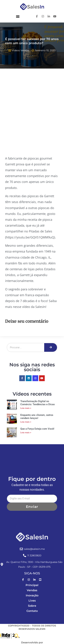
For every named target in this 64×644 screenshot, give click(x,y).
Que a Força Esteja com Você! (37, 429)
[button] (18, 16)
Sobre (32, 606)
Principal (32, 585)
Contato (32, 611)
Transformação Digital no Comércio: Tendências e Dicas (38, 403)
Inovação (32, 595)
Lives (32, 601)
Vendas (32, 590)
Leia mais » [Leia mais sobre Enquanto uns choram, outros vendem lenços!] (26, 422)
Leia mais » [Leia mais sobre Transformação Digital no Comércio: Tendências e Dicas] (26, 408)
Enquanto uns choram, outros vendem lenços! (37, 417)
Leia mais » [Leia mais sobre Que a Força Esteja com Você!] (26, 432)
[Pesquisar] (51, 347)
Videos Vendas (20, 50)
